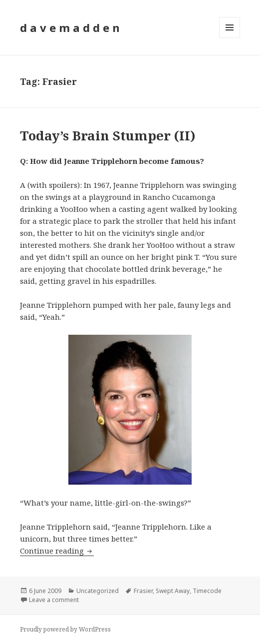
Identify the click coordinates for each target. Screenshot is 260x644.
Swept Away (173, 591)
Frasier (143, 591)
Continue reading (57, 551)
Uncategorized (98, 591)
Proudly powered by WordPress (65, 629)
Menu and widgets (230, 38)
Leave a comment (54, 600)
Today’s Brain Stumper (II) (108, 135)
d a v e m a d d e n (70, 27)
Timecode (207, 591)
